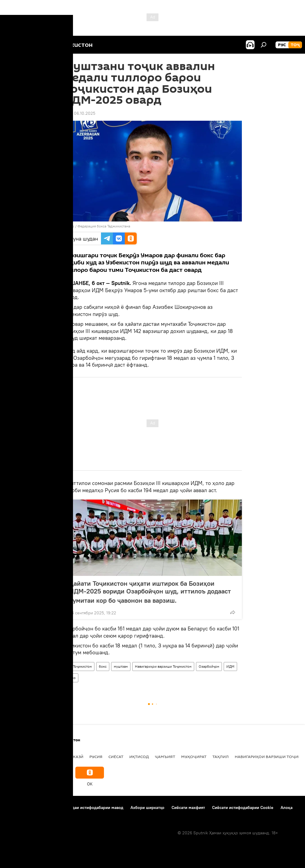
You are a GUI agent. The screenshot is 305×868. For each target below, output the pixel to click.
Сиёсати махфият (188, 807)
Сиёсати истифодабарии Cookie (243, 807)
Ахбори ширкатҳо (147, 807)
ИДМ (230, 666)
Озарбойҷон (209, 666)
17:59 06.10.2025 (79, 113)
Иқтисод (139, 757)
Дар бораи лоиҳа (23, 807)
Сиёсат (116, 757)
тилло (71, 678)
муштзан (121, 666)
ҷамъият (165, 757)
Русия (96, 757)
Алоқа (287, 807)
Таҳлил (221, 757)
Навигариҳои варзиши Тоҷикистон (163, 666)
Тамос (52, 807)
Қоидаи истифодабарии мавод (94, 807)
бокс (103, 666)
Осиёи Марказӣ (66, 757)
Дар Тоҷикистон (79, 666)
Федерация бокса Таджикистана (104, 226)
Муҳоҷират (194, 757)
